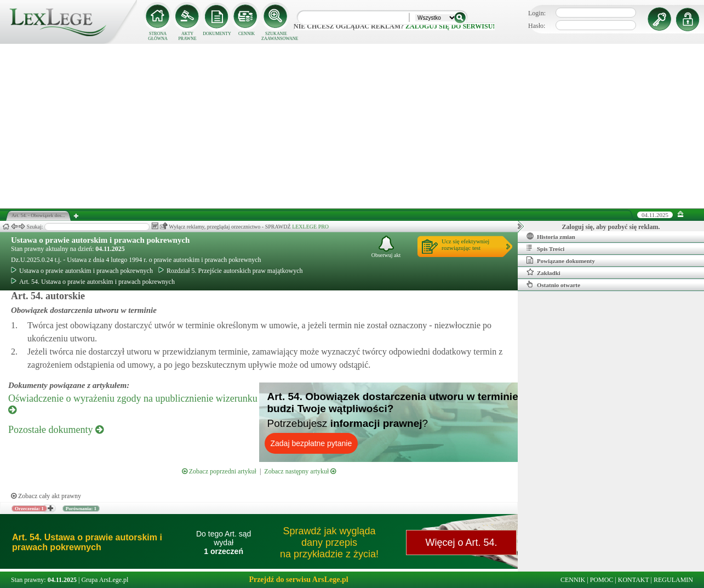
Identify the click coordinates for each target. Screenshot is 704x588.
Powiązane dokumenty (561, 260)
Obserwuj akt (386, 247)
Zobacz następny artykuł (300, 471)
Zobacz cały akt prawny (46, 496)
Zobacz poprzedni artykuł (219, 471)
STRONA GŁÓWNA (158, 36)
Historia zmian (551, 236)
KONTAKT (634, 580)
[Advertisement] (352, 126)
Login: (537, 13)
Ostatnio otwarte (553, 284)
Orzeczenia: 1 (29, 509)
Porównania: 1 (81, 509)
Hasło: (537, 26)
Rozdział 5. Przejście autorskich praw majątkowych (231, 271)
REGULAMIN (673, 580)
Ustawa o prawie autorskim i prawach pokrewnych (100, 240)
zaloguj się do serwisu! (450, 26)
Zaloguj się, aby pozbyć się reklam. (611, 227)
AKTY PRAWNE (187, 36)
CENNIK (247, 34)
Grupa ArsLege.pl (105, 580)
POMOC (602, 580)
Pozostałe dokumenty (56, 430)
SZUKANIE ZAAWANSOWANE (276, 36)
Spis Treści (545, 248)
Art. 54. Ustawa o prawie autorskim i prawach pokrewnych (93, 282)
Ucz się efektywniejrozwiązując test (465, 244)
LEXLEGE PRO (310, 227)
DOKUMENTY (217, 34)
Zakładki (543, 272)
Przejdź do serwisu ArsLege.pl (298, 580)
